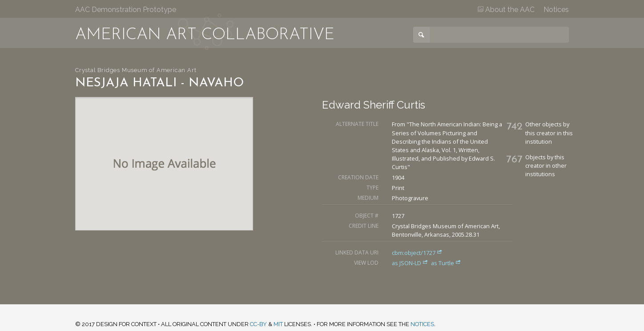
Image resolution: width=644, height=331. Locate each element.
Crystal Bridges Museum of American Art (136, 70)
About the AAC (506, 10)
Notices (556, 10)
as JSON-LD (411, 263)
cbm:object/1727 (417, 253)
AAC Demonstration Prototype (126, 10)
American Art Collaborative (205, 35)
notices (422, 324)
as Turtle (446, 263)
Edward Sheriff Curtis (374, 105)
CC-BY (258, 324)
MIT (278, 324)
